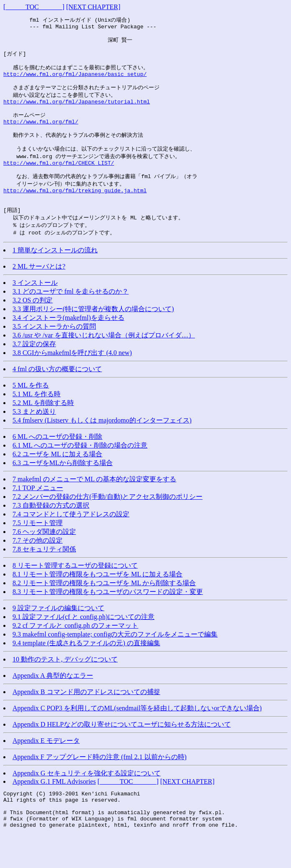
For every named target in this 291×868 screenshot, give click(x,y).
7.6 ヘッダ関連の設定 (44, 558)
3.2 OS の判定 (33, 327)
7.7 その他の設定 (38, 567)
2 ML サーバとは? (39, 293)
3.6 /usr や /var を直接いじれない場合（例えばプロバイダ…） (104, 362)
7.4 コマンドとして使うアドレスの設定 (71, 541)
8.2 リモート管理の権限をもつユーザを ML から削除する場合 (104, 610)
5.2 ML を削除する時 (43, 429)
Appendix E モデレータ (46, 767)
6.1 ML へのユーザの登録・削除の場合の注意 (80, 472)
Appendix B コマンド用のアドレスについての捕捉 (86, 718)
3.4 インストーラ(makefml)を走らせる (68, 344)
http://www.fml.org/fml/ (41, 136)
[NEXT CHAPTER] (93, 7)
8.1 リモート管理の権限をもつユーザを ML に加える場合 (97, 601)
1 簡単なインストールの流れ (55, 277)
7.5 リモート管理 (38, 550)
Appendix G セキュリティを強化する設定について (87, 800)
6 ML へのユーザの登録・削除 (57, 463)
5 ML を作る (31, 412)
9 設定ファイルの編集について (58, 635)
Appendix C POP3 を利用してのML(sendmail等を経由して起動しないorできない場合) (137, 735)
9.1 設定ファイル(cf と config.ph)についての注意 (84, 643)
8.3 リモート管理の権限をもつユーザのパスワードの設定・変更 (108, 618)
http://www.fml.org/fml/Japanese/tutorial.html (77, 113)
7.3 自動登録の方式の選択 (51, 532)
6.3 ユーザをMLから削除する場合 (63, 489)
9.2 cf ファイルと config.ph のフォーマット (75, 652)
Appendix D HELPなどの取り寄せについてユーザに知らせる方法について (122, 751)
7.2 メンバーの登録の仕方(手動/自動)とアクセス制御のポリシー (108, 523)
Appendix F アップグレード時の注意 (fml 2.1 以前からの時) (100, 784)
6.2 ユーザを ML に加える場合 (57, 481)
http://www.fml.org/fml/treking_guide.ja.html (75, 213)
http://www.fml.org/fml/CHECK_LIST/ (59, 182)
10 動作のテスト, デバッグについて (65, 686)
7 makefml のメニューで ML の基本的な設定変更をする (94, 506)
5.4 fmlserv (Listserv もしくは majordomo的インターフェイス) (102, 447)
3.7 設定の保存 (34, 371)
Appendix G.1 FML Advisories (54, 808)
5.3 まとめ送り (34, 438)
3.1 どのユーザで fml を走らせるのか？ (71, 318)
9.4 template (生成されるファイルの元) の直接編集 (86, 670)
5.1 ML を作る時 (37, 421)
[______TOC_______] (34, 7)
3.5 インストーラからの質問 (54, 353)
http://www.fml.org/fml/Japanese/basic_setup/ (75, 82)
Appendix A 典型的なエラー (53, 702)
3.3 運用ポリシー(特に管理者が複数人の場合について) (93, 336)
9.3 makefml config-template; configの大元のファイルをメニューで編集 (115, 661)
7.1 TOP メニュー (38, 515)
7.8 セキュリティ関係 (44, 576)
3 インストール (35, 309)
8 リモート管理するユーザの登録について (75, 592)
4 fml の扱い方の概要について (57, 396)
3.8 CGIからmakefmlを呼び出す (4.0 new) (72, 379)
